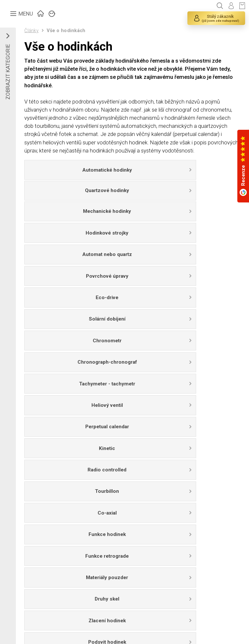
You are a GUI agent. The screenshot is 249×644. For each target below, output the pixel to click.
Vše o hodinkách (66, 31)
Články (32, 31)
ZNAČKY (52, 13)
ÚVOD (41, 13)
